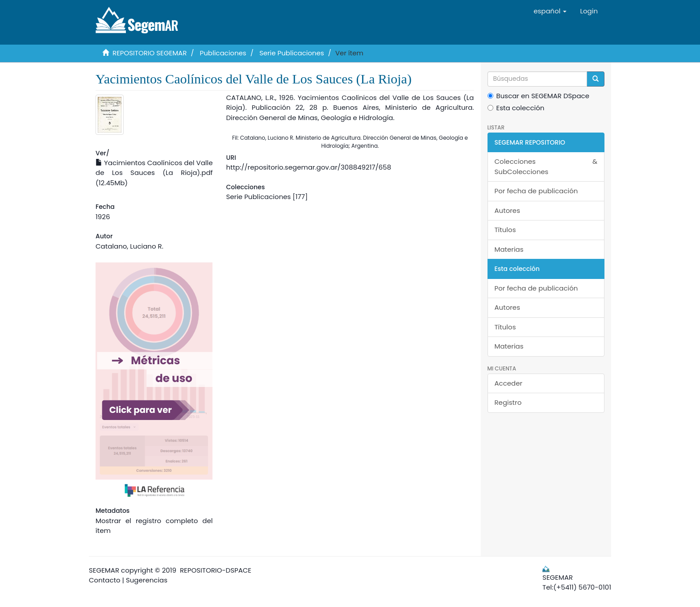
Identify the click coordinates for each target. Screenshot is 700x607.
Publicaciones (223, 53)
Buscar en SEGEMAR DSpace (539, 96)
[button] (550, 11)
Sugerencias (147, 580)
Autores (508, 210)
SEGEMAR (104, 570)
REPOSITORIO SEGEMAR (150, 53)
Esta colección (516, 108)
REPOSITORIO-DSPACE (216, 570)
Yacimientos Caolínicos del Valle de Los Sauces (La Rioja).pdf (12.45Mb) (154, 173)
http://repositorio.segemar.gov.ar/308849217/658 (308, 167)
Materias (509, 249)
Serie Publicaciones (292, 53)
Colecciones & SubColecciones (546, 166)
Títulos (505, 230)
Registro (508, 402)
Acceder (509, 383)
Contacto (105, 580)
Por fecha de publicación (536, 191)
